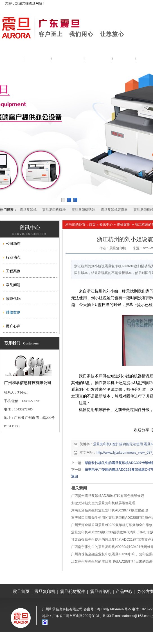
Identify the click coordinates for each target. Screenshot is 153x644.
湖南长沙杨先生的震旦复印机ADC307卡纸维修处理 (110, 510)
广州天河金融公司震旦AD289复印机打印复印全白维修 (112, 525)
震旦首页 (21, 591)
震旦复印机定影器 (114, 210)
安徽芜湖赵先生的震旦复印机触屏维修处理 (103, 503)
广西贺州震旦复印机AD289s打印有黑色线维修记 (108, 496)
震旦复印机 (28, 210)
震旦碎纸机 (101, 591)
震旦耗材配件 (73, 591)
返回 (75, 476)
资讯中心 (106, 225)
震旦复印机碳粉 (54, 210)
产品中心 (124, 591)
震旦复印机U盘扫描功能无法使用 (118, 444)
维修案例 (123, 225)
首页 (92, 225)
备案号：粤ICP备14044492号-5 (107, 609)
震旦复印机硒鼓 (83, 210)
